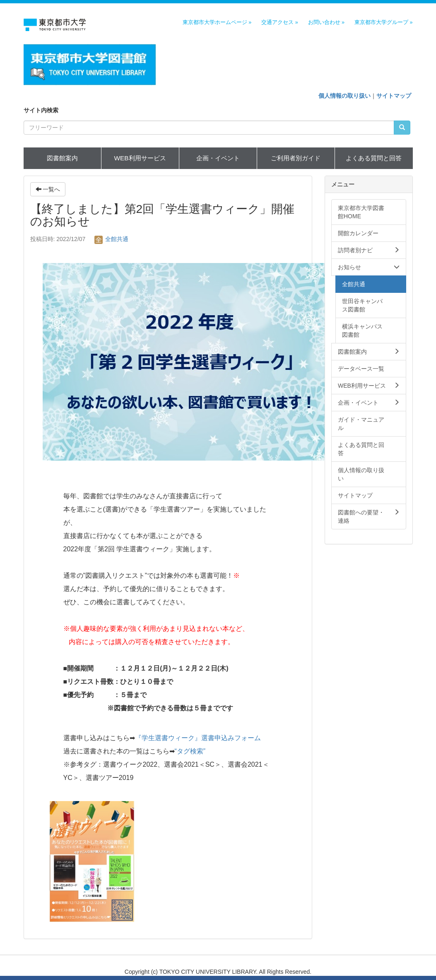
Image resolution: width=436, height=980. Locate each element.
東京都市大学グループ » (384, 22)
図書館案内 (62, 158)
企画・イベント (218, 158)
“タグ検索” (190, 751)
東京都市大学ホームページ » (217, 22)
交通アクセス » (280, 22)
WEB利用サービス (140, 158)
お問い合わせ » (326, 22)
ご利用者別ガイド (296, 158)
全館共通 (111, 239)
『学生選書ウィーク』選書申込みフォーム (198, 738)
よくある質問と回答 (374, 158)
